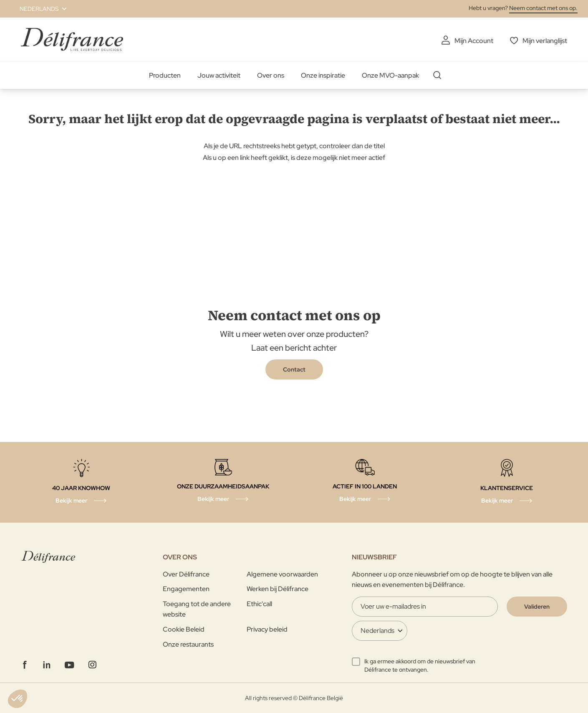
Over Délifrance (186, 574)
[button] (38, 9)
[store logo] (72, 39)
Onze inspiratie (323, 75)
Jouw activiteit (219, 75)
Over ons (271, 75)
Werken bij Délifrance (278, 589)
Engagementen (186, 589)
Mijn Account (474, 41)
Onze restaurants (188, 644)
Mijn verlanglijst (545, 41)
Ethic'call (259, 604)
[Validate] (537, 607)
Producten (165, 75)
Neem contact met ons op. (543, 8)
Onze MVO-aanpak (390, 75)
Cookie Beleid (184, 629)
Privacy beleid (267, 629)
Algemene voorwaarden (282, 574)
